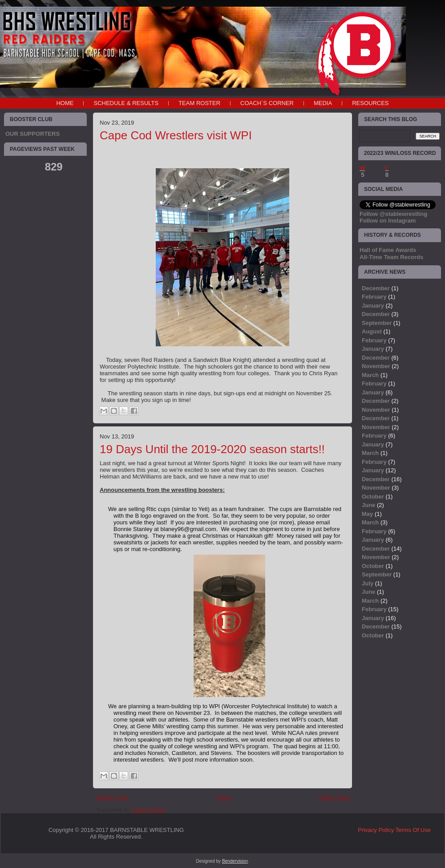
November (376, 366)
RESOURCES (370, 103)
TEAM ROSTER (199, 103)
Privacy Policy (376, 830)
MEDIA (323, 103)
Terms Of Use (413, 830)
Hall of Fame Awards (388, 250)
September (377, 323)
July (368, 583)
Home (65, 103)
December (376, 288)
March (370, 375)
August (372, 331)
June (368, 505)
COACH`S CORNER (267, 103)
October (373, 497)
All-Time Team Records (391, 257)
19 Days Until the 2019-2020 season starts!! (212, 449)
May (367, 514)
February (374, 297)
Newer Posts (112, 797)
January (373, 306)
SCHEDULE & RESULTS (126, 103)
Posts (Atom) (149, 810)
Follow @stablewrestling (393, 214)
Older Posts (334, 797)
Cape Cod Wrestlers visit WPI (176, 135)
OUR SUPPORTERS (32, 134)
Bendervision (235, 861)
